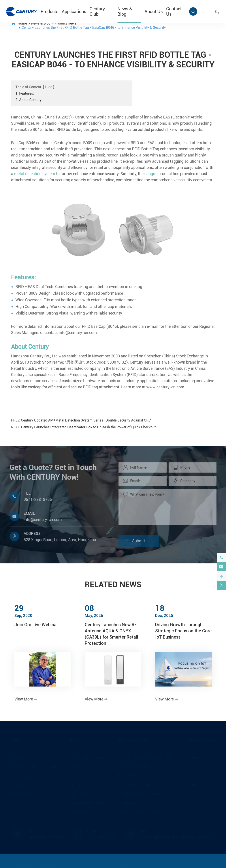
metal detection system (35, 174)
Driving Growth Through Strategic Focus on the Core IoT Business (183, 631)
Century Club (97, 11)
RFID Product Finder (87, 757)
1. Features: (25, 93)
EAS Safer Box (23, 793)
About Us (154, 11)
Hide (49, 87)
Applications (74, 11)
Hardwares (79, 812)
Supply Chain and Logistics (142, 793)
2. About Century (28, 100)
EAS (15, 740)
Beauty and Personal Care (140, 775)
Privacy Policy (148, 865)
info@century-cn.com (40, 520)
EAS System (22, 757)
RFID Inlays (80, 766)
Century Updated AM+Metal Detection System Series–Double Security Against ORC (86, 420)
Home (22, 23)
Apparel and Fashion (136, 766)
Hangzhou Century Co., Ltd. (51, 865)
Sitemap (123, 865)
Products (49, 11)
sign (218, 12)
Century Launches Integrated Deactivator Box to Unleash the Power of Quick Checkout (88, 427)
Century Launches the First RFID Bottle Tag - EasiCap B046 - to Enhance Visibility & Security (94, 28)
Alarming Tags (24, 775)
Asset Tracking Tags (87, 802)
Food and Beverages (136, 784)
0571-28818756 (35, 499)
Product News (65, 23)
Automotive (128, 802)
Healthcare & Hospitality (139, 812)
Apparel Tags (81, 784)
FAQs (193, 766)
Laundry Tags (82, 793)
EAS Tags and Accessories (34, 766)
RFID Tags (79, 775)
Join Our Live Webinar (36, 625)
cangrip (151, 174)
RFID (74, 740)
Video (193, 757)
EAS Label (20, 784)
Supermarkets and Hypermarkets (147, 757)
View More (26, 699)
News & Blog (125, 11)
